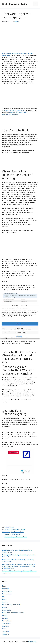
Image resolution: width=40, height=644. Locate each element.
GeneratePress (32, 641)
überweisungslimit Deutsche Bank (13, 532)
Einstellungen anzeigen (20, 332)
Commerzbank (7, 591)
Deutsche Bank (9, 527)
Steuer (4, 629)
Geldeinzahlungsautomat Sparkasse (16, 537)
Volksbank (5, 634)
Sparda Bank (6, 623)
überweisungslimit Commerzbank (14, 111)
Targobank (6, 631)
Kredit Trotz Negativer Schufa (11, 605)
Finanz (4, 599)
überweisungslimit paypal (10, 115)
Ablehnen (20, 328)
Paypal (4, 615)
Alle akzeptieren (20, 324)
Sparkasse (5, 626)
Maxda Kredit (6, 610)
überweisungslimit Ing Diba (18, 113)
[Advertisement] (20, 37)
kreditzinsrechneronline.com (11, 53)
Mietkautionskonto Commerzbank (13, 613)
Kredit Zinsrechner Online (15, 4)
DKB (4, 597)
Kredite (5, 607)
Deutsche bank (9, 530)
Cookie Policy (19, 336)
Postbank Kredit (7, 621)
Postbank (5, 618)
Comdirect (6, 589)
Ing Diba (5, 602)
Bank (4, 586)
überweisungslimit (20, 530)
